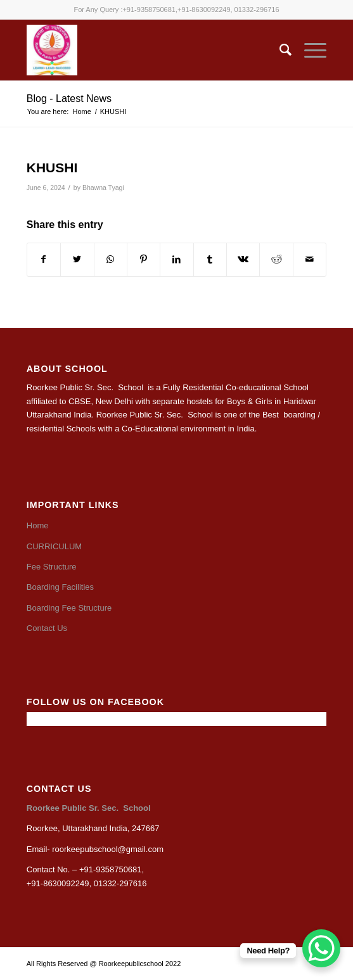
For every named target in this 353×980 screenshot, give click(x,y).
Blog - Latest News (69, 99)
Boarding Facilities (60, 587)
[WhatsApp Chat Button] (321, 948)
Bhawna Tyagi (103, 188)
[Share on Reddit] (276, 259)
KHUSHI (52, 168)
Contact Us (47, 628)
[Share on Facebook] (44, 259)
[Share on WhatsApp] (111, 259)
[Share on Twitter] (77, 259)
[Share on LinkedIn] (176, 259)
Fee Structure (52, 567)
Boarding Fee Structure (69, 608)
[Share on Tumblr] (210, 259)
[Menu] (309, 50)
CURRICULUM (54, 546)
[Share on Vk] (243, 259)
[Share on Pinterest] (144, 259)
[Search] (279, 50)
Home (38, 525)
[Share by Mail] (310, 259)
